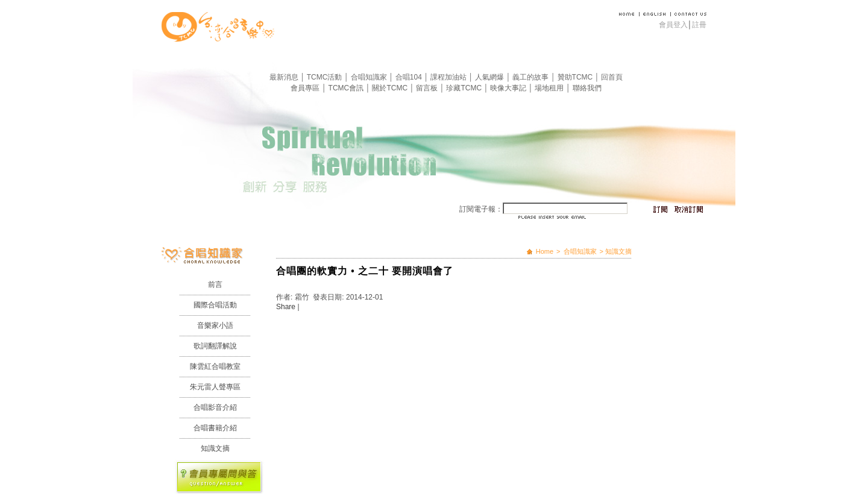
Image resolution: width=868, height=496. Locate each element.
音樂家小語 (215, 325)
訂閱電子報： (481, 209)
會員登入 (673, 25)
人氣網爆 (490, 77)
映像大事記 (509, 88)
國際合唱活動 (215, 305)
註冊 (699, 25)
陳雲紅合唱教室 (215, 366)
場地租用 (550, 88)
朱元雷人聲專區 (215, 387)
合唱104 (410, 77)
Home (545, 251)
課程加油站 (449, 77)
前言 (215, 284)
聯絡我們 (587, 88)
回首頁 (612, 77)
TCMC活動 (325, 77)
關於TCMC (391, 88)
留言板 (428, 88)
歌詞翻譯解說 (215, 346)
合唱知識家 (370, 77)
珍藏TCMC (465, 88)
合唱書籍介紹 (215, 428)
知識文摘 (215, 448)
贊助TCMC (576, 77)
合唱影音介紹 (215, 407)
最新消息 (285, 77)
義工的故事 (531, 77)
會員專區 (306, 88)
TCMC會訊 (347, 88)
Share (286, 307)
